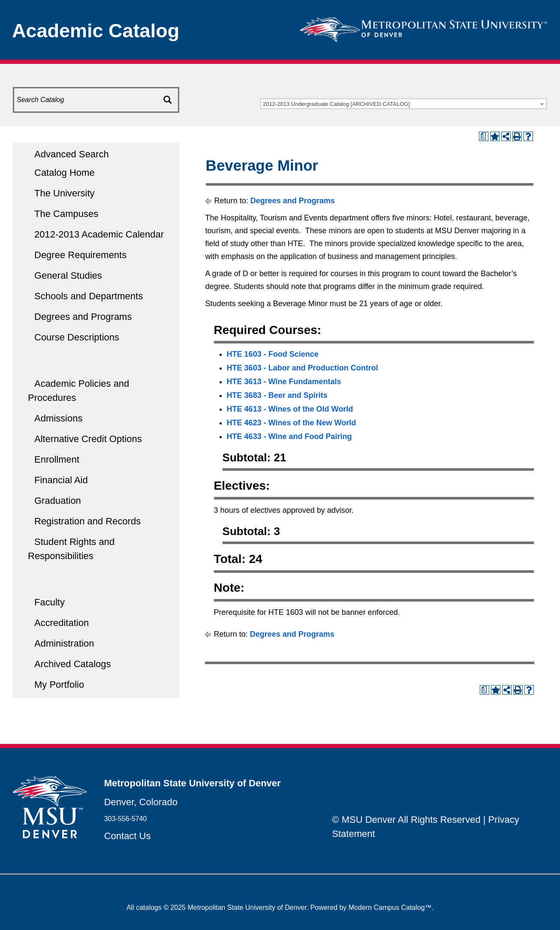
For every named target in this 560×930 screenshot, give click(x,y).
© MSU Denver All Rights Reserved (406, 820)
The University (65, 193)
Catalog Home (65, 173)
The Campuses (66, 214)
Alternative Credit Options (88, 439)
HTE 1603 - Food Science (273, 354)
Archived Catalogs (73, 664)
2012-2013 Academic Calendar (99, 234)
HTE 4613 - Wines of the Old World (290, 409)
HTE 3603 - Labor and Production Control (303, 368)
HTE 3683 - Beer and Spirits (277, 395)
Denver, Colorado (141, 802)
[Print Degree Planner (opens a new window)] (484, 136)
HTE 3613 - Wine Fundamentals (284, 382)
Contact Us (128, 836)
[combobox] (403, 104)
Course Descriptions (77, 337)
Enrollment (57, 459)
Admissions (58, 418)
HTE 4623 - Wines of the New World (292, 423)
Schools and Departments (89, 296)
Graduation (58, 501)
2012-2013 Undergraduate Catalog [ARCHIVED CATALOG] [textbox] (336, 104)
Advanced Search (72, 154)
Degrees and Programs (83, 317)
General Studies (68, 275)
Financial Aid (61, 480)
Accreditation (62, 623)
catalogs (149, 907)
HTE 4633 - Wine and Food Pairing (289, 436)
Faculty (50, 602)
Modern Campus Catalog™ (390, 907)
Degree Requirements (80, 255)
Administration (64, 643)
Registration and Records (87, 521)
